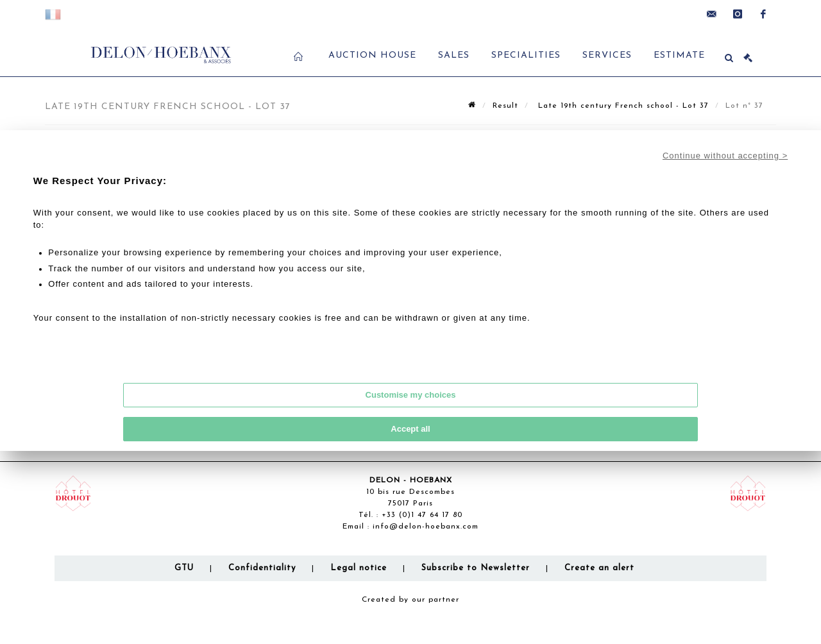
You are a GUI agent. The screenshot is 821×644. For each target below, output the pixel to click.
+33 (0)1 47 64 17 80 (422, 515)
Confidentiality (262, 568)
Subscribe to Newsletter (476, 568)
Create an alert (599, 568)
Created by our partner (410, 600)
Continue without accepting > (725, 156)
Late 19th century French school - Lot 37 (622, 106)
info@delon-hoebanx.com (426, 527)
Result (505, 106)
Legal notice (359, 568)
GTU (184, 568)
